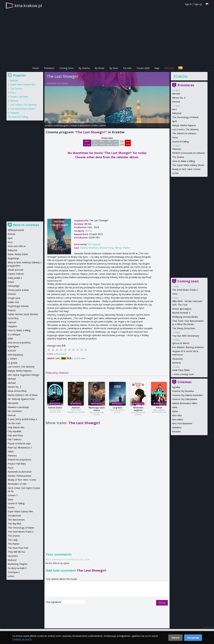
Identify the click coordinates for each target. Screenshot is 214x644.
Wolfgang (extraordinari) (185, 317)
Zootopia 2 (14, 572)
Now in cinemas (26, 225)
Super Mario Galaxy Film (23, 84)
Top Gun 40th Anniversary (186, 336)
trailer (95, 125)
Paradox (177, 431)
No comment (15, 411)
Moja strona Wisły (17, 391)
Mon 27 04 (87, 143)
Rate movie (61, 354)
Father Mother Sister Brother (23, 314)
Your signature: (54, 602)
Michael (176, 94)
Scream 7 (13, 495)
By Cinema (84, 68)
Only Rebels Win (16, 427)
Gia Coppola (63, 83)
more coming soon (184, 374)
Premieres (49, 68)
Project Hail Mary (19, 97)
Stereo (11, 507)
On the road (14, 423)
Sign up (198, 4)
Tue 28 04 (95, 143)
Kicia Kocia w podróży (19, 343)
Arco (174, 109)
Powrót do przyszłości (19, 460)
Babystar (177, 113)
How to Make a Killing (183, 161)
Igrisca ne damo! (181, 343)
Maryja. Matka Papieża (184, 125)
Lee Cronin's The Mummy (185, 129)
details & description (81, 125)
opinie (103, 125)
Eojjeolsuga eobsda (18, 306)
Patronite (169, 68)
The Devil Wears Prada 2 (185, 290)
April (174, 121)
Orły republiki (15, 431)
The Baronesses (16, 520)
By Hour (114, 68)
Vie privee (13, 556)
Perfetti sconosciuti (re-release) (188, 153)
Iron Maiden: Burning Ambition (188, 347)
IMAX (175, 407)
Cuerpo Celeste (16, 274)
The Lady (13, 540)
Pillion (159, 408)
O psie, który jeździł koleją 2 (22, 419)
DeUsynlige (14, 286)
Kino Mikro (178, 419)
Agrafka (176, 387)
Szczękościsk (14, 516)
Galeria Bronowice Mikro (185, 403)
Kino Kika (177, 415)
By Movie (100, 68)
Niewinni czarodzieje (18, 407)
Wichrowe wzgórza (138, 409)
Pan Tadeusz (15, 439)
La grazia (117, 408)
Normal (176, 102)
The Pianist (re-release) (184, 133)
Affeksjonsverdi (16, 230)
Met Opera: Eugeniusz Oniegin (23, 375)
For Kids (127, 68)
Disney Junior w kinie (18, 290)
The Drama (178, 157)
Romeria (176, 363)
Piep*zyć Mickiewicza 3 (20, 448)
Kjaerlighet (13, 346)
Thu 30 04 (109, 143)
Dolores (12, 294)
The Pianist (14, 544)
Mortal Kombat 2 (181, 313)
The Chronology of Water (185, 117)
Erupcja (12, 310)
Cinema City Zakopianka (185, 399)
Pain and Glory (15, 435)
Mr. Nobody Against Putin (21, 399)
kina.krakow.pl (28, 6)
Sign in (188, 4)
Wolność (12, 560)
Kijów (175, 411)
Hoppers (15, 113)
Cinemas (185, 382)
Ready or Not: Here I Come (186, 169)
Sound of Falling (180, 142)
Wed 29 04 (102, 143)
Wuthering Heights (18, 564)
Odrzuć (175, 638)
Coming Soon (67, 68)
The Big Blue (14, 524)
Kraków (181, 76)
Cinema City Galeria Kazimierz (187, 395)
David (11, 282)
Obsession (178, 359)
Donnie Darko (55, 408)
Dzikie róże (13, 302)
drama (88, 231)
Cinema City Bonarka (183, 391)
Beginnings (14, 258)
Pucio (175, 137)
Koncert (12, 351)
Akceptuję (193, 638)
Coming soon (188, 281)
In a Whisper (14, 334)
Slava (10, 499)
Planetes (177, 149)
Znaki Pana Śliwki (181, 370)
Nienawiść (13, 403)
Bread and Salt (16, 270)
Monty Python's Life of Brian (23, 395)
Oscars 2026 (143, 68)
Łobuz (11, 576)
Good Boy (13, 318)
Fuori (175, 294)
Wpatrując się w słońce (97, 409)
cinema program (61, 125)
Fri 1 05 (116, 143)
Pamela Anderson (89, 248)
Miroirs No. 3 (179, 98)
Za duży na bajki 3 (17, 568)
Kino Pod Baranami (182, 423)
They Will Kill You (16, 552)
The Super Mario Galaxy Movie (188, 165)
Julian (10, 338)
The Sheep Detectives (184, 328)
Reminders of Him (17, 484)
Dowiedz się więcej (22, 639)
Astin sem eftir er (17, 246)
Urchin (175, 173)
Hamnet (76, 408)
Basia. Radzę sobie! (18, 254)
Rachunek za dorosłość (20, 472)
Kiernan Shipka (122, 248)
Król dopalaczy (15, 355)
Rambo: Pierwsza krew (19, 476)
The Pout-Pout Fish (18, 548)
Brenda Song (106, 248)
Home (36, 68)
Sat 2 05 (122, 143)
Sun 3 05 (128, 143)
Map (157, 68)
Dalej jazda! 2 (15, 278)
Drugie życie (14, 298)
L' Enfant (12, 359)
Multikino (177, 428)
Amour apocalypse (182, 309)
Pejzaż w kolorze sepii (19, 443)
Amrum (12, 234)
